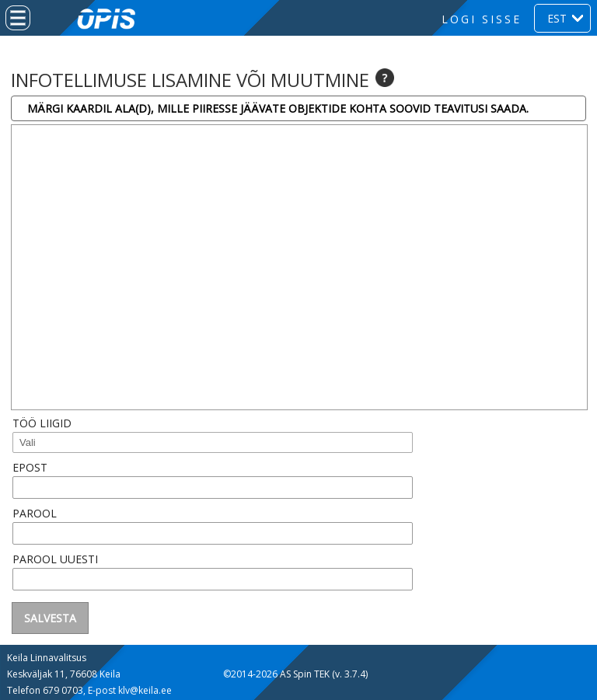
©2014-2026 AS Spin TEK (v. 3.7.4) (295, 674)
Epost (30, 467)
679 (52, 690)
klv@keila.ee (145, 690)
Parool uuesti (55, 559)
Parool (35, 513)
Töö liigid (42, 423)
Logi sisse (482, 19)
